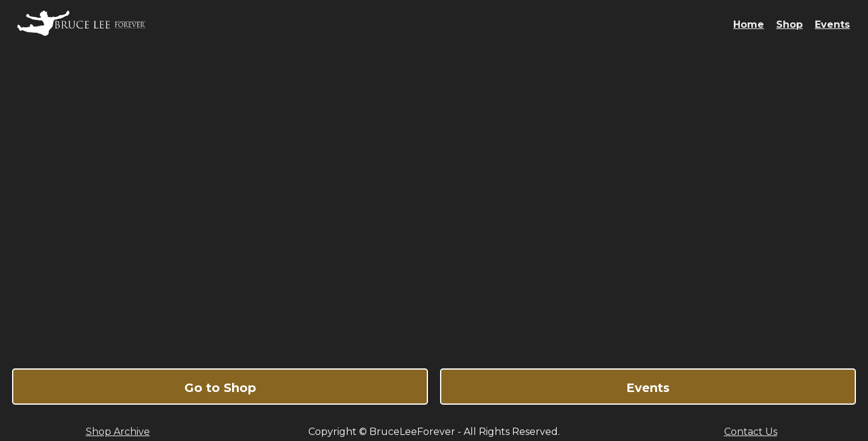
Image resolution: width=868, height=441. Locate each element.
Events (832, 24)
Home (749, 24)
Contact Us (751, 432)
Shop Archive (118, 432)
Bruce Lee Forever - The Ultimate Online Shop (434, 202)
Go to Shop (220, 388)
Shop (789, 24)
